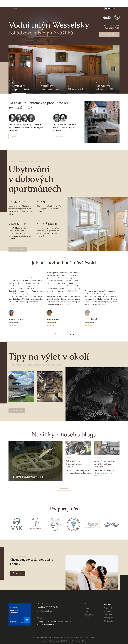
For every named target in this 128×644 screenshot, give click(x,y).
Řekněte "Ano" (18, 573)
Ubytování (24, 9)
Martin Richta (66, 638)
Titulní (15, 9)
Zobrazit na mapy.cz (46, 624)
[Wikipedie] (108, 621)
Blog (59, 9)
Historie (14, 137)
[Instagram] (108, 618)
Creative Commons (89, 638)
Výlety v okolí (77, 9)
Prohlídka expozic (37, 9)
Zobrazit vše (64, 488)
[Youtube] (108, 611)
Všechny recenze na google (64, 334)
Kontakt (66, 9)
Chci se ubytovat (109, 34)
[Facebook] (108, 608)
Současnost (60, 137)
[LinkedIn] (108, 615)
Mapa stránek (89, 615)
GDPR (87, 618)
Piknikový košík (90, 9)
